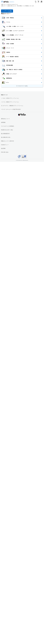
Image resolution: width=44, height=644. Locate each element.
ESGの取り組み (5, 152)
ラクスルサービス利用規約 (8, 126)
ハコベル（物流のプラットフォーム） (10, 102)
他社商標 (3, 148)
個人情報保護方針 (5, 134)
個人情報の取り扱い (6, 137)
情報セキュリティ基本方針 (8, 141)
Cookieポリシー (5, 145)
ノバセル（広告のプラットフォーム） (10, 98)
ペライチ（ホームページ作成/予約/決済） (11, 109)
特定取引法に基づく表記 (7, 130)
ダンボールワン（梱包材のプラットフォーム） (12, 106)
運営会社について (5, 119)
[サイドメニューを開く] (2, 2)
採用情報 (3, 122)
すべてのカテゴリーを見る (22, 86)
